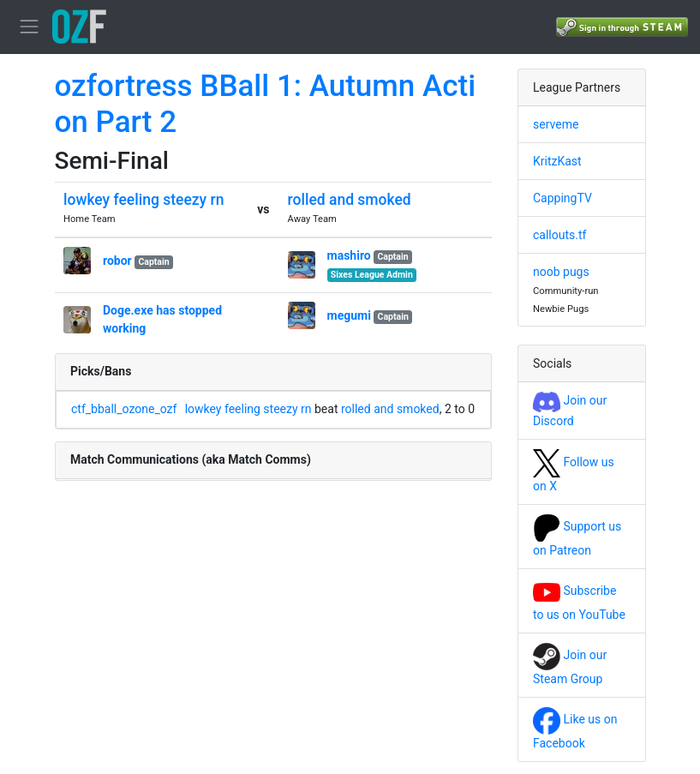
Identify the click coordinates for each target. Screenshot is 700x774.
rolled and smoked (350, 200)
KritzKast (557, 161)
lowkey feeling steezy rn (144, 200)
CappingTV (562, 198)
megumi (349, 315)
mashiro (349, 255)
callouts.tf (559, 235)
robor (117, 261)
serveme (556, 124)
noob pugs (561, 272)
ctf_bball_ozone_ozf (124, 409)
